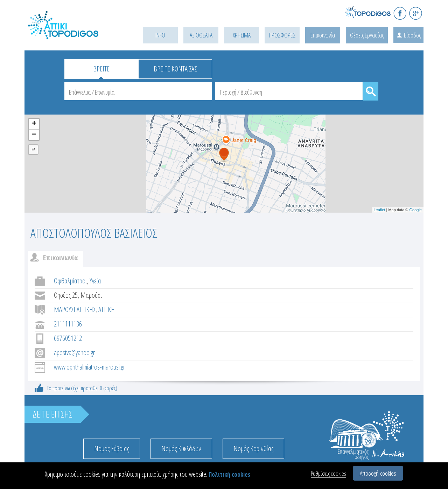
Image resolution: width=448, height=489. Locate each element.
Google (416, 210)
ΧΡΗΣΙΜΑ (242, 35)
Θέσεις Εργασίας (367, 35)
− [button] (34, 135)
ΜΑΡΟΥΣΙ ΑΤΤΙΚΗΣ (75, 309)
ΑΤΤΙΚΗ (107, 309)
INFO (160, 35)
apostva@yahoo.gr (74, 353)
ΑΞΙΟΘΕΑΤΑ (201, 35)
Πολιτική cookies (229, 474)
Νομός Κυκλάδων (181, 449)
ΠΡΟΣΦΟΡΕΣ (282, 35)
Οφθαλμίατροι (70, 281)
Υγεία (95, 281)
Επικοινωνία (323, 35)
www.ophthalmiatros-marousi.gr (89, 367)
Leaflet (379, 210)
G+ (416, 13)
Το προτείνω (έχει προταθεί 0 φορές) (82, 388)
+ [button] (34, 124)
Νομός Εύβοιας (112, 449)
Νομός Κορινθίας (253, 449)
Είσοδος (412, 35)
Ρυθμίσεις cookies (328, 473)
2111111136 (68, 324)
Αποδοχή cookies (378, 473)
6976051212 (68, 338)
